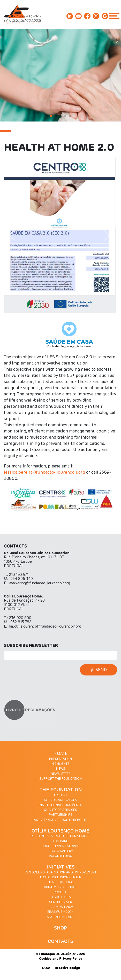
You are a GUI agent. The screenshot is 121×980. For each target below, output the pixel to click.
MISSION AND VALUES (61, 800)
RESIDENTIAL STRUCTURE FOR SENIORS (61, 836)
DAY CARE (61, 842)
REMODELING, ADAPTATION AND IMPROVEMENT (61, 873)
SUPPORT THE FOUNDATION (61, 779)
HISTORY (61, 795)
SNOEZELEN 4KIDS (61, 917)
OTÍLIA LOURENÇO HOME (61, 831)
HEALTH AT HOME (61, 882)
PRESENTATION (61, 759)
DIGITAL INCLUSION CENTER (61, 878)
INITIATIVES (61, 867)
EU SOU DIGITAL (61, 897)
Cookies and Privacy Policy (61, 959)
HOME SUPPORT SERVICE (61, 846)
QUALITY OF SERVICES (61, 810)
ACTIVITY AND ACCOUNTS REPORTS (61, 820)
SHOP (61, 928)
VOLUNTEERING (61, 856)
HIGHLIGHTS (61, 764)
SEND (99, 670)
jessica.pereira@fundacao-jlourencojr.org (44, 472)
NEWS (61, 769)
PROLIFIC (61, 892)
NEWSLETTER (61, 774)
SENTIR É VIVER (61, 902)
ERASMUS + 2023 (61, 907)
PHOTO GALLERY (61, 851)
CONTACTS (61, 942)
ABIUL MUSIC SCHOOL (61, 887)
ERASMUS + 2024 (61, 912)
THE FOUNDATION (61, 790)
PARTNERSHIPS (61, 815)
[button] (14, 235)
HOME (61, 754)
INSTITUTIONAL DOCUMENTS (61, 805)
